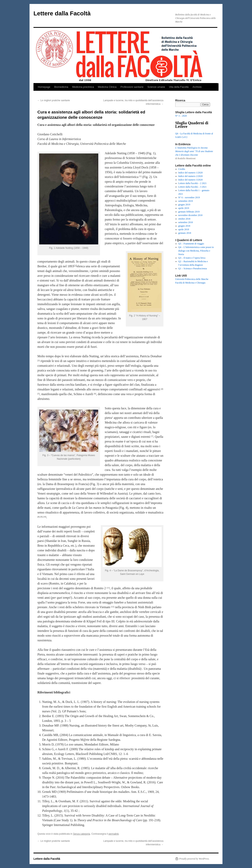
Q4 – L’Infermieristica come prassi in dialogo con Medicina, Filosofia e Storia (196, 251)
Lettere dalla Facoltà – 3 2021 (193, 187)
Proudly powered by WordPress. (194, 859)
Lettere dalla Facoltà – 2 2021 (193, 183)
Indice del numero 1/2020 (191, 173)
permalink (114, 834)
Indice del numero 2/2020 (191, 176)
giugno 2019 (184, 205)
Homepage (44, 87)
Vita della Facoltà (179, 87)
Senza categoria (82, 834)
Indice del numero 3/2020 (191, 180)
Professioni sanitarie (132, 87)
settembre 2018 (186, 222)
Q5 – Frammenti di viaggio (191, 244)
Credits (182, 169)
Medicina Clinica (107, 87)
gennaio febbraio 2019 (189, 212)
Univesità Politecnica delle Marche (192, 279)
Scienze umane (156, 87)
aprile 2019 (184, 208)
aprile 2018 (184, 229)
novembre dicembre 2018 (190, 215)
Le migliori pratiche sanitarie (54, 100)
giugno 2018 (184, 226)
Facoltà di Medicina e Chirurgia (190, 283)
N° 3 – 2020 (181, 116)
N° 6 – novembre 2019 (189, 197)
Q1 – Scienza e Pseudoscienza (193, 268)
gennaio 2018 (185, 233)
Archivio (197, 87)
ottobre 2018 (184, 219)
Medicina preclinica (83, 87)
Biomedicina (61, 87)
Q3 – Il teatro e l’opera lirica (192, 258)
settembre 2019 (186, 201)
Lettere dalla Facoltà (62, 13)
